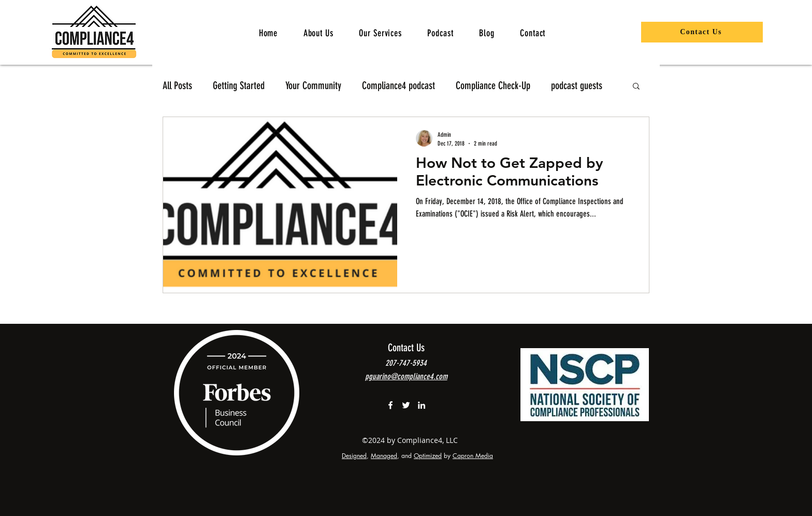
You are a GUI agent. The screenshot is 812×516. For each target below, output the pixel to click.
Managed (384, 456)
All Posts (177, 85)
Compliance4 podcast (398, 85)
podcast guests (577, 85)
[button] (381, 33)
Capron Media (473, 456)
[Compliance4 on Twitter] (406, 405)
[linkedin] (422, 405)
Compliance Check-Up (493, 85)
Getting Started (239, 85)
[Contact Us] (702, 32)
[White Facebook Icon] (390, 405)
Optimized (428, 456)
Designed (354, 456)
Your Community (313, 85)
